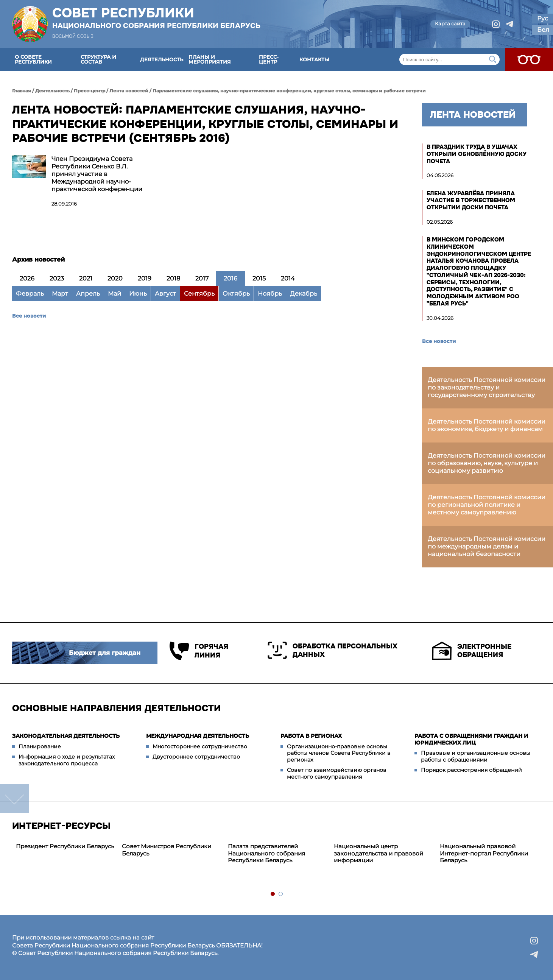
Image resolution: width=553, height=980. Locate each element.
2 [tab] (281, 894)
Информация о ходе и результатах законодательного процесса (67, 760)
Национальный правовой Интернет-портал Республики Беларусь (484, 853)
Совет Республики (156, 18)
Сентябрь (199, 294)
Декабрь (304, 294)
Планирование (40, 746)
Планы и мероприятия (210, 59)
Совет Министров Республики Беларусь (167, 850)
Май (114, 294)
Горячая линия (199, 651)
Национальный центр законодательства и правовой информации (379, 853)
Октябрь (236, 294)
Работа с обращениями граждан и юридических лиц (471, 739)
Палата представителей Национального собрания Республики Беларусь (266, 853)
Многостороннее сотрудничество (200, 746)
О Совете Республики (33, 59)
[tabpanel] (65, 847)
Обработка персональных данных (333, 650)
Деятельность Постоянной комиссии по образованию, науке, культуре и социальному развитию (487, 463)
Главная (22, 91)
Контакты (314, 59)
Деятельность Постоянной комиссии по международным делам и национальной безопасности (487, 546)
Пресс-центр (269, 59)
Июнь (138, 294)
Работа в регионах (311, 736)
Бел (543, 30)
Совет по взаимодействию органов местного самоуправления (337, 773)
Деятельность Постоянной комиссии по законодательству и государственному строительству (487, 387)
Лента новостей (129, 91)
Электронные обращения (472, 651)
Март (60, 294)
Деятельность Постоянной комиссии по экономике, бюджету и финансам (487, 425)
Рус (543, 18)
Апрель (88, 294)
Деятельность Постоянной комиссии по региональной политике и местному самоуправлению (487, 505)
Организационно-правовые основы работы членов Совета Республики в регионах (339, 753)
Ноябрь (270, 294)
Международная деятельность (198, 736)
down (14, 798)
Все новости (29, 316)
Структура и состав (98, 59)
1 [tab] (273, 894)
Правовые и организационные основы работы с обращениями (476, 756)
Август (165, 294)
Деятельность (162, 59)
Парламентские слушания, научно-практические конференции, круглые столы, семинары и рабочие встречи (289, 91)
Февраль (30, 294)
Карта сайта (450, 23)
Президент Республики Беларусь (65, 846)
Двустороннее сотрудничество (196, 757)
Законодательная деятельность (66, 736)
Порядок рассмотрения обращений (471, 770)
